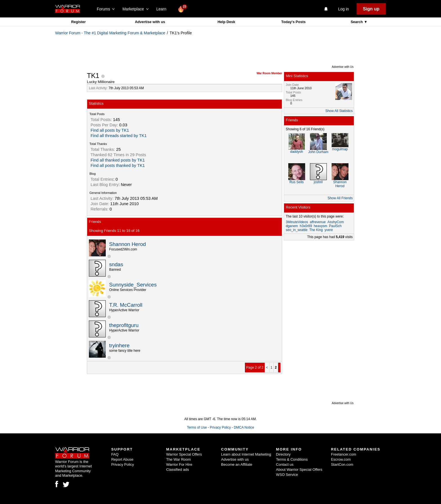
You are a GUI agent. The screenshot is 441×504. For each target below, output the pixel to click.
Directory (283, 454)
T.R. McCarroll (126, 305)
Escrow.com (341, 459)
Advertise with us (150, 22)
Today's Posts (293, 22)
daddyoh (296, 152)
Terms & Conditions (292, 459)
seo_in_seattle (297, 230)
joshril (318, 182)
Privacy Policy (220, 427)
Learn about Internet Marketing (246, 454)
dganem (292, 226)
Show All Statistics (339, 111)
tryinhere (119, 345)
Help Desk (226, 22)
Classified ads (178, 470)
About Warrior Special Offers (299, 470)
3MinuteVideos (297, 222)
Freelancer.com (344, 454)
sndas (116, 264)
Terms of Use (197, 427)
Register (78, 22)
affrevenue (318, 222)
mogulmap (340, 149)
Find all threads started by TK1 (119, 136)
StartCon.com (342, 464)
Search (357, 22)
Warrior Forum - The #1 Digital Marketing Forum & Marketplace (110, 33)
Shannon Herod (128, 244)
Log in (343, 9)
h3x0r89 (306, 226)
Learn (163, 9)
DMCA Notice (244, 427)
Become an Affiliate (237, 464)
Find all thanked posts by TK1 (118, 160)
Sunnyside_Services (133, 285)
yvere (329, 230)
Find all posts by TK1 (110, 130)
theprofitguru (124, 325)
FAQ (115, 454)
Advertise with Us (343, 67)
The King (316, 230)
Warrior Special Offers (184, 454)
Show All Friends (340, 198)
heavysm (320, 226)
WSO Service (287, 475)
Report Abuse (122, 459)
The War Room (179, 459)
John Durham (318, 152)
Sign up (371, 9)
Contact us (285, 464)
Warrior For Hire (179, 464)
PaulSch (335, 226)
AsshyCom (336, 222)
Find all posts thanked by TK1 (118, 165)
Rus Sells (297, 182)
